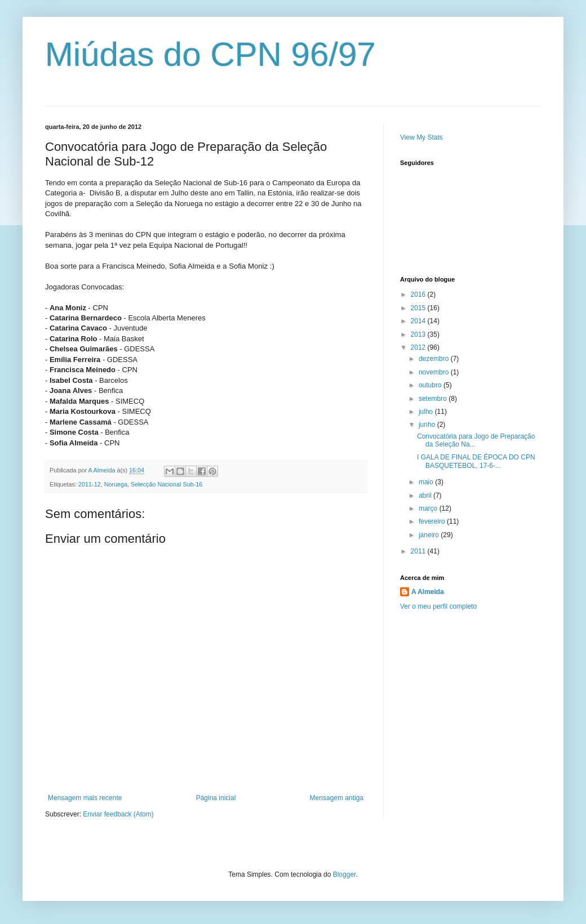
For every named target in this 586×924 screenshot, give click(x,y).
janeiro (430, 535)
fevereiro (433, 521)
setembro (434, 399)
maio (427, 482)
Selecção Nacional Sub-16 (167, 484)
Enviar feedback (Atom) (118, 814)
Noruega (116, 484)
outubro (431, 385)
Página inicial (216, 798)
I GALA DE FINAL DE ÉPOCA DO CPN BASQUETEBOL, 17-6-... (476, 461)
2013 (419, 334)
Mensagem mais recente (85, 798)
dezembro (435, 359)
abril (426, 496)
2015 (419, 308)
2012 (419, 347)
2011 (419, 551)
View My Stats (421, 137)
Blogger (345, 874)
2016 (419, 294)
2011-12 (90, 484)
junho (428, 425)
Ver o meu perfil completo (438, 606)
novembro (435, 372)
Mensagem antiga (337, 798)
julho (427, 412)
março (429, 508)
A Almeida (428, 592)
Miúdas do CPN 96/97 (210, 54)
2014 (419, 321)
